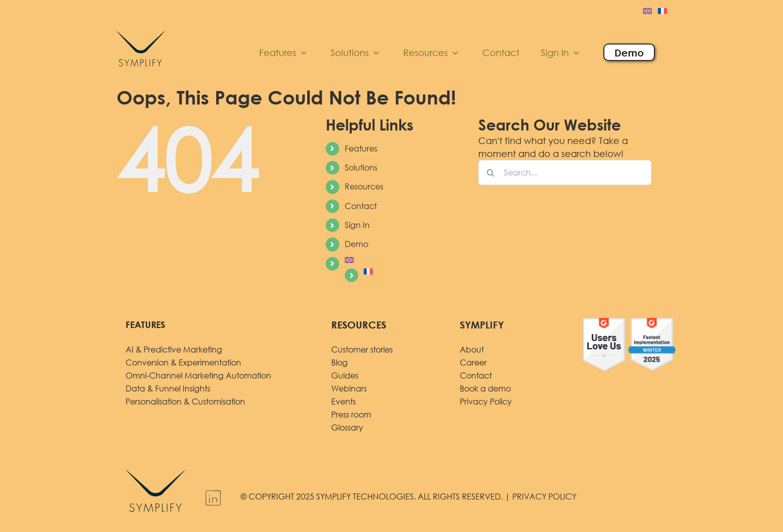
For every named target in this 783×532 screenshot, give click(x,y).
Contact (361, 206)
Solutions (361, 167)
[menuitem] (647, 12)
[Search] (491, 172)
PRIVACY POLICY (544, 496)
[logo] (141, 28)
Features (361, 148)
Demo (356, 244)
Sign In (357, 225)
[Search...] (565, 172)
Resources (364, 186)
